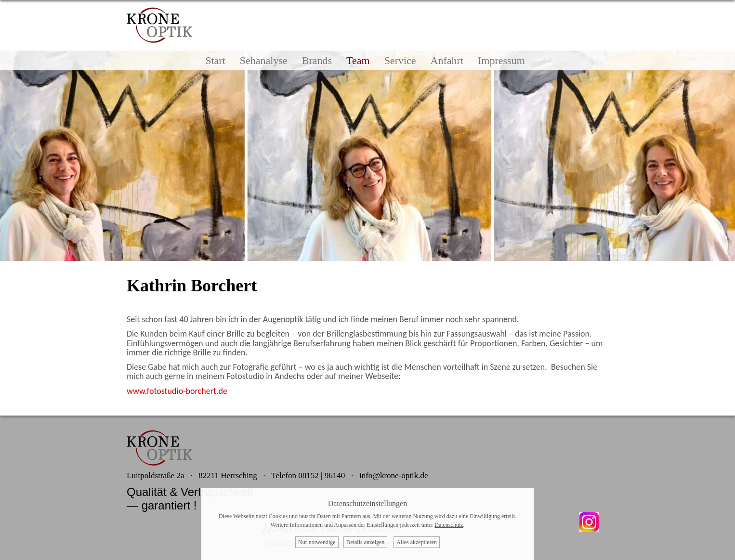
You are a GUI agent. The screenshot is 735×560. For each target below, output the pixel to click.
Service (400, 60)
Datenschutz (449, 525)
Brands (317, 60)
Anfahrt (447, 60)
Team (358, 60)
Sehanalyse (264, 60)
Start (215, 60)
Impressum (501, 60)
